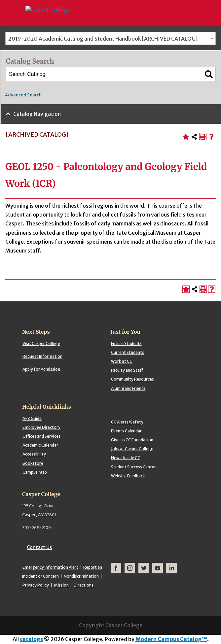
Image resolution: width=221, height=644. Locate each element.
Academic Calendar (40, 445)
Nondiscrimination (81, 576)
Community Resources (132, 379)
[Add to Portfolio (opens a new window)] (186, 137)
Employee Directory (41, 427)
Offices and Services (41, 436)
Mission (61, 585)
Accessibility (34, 454)
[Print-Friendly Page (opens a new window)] (203, 137)
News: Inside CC (126, 458)
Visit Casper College (41, 343)
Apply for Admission (41, 369)
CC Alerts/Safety (127, 422)
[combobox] (110, 38)
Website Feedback (128, 476)
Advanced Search (23, 95)
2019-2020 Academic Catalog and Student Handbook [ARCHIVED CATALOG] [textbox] (103, 39)
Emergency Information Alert (50, 567)
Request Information (42, 356)
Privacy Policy (36, 585)
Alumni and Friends (128, 388)
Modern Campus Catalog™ (171, 639)
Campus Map (35, 472)
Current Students (128, 352)
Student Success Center (133, 467)
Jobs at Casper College (132, 449)
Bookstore (33, 463)
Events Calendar (126, 431)
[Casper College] (48, 4)
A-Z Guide (32, 418)
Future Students (126, 343)
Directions (84, 585)
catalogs (31, 639)
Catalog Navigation (37, 114)
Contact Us (39, 547)
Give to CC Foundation (132, 440)
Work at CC (122, 361)
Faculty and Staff (127, 370)
